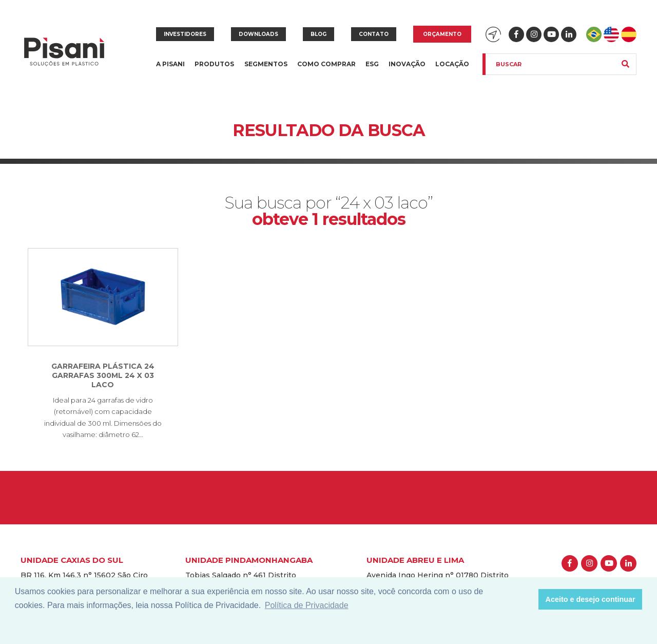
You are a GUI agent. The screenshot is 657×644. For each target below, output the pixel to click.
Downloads (258, 34)
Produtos (214, 70)
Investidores (185, 34)
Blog (318, 34)
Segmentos (266, 70)
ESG (372, 64)
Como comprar (326, 64)
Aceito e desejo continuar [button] (591, 599)
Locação (452, 64)
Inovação (407, 64)
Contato (374, 34)
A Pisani (170, 70)
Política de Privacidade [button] (307, 605)
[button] (528, 599)
